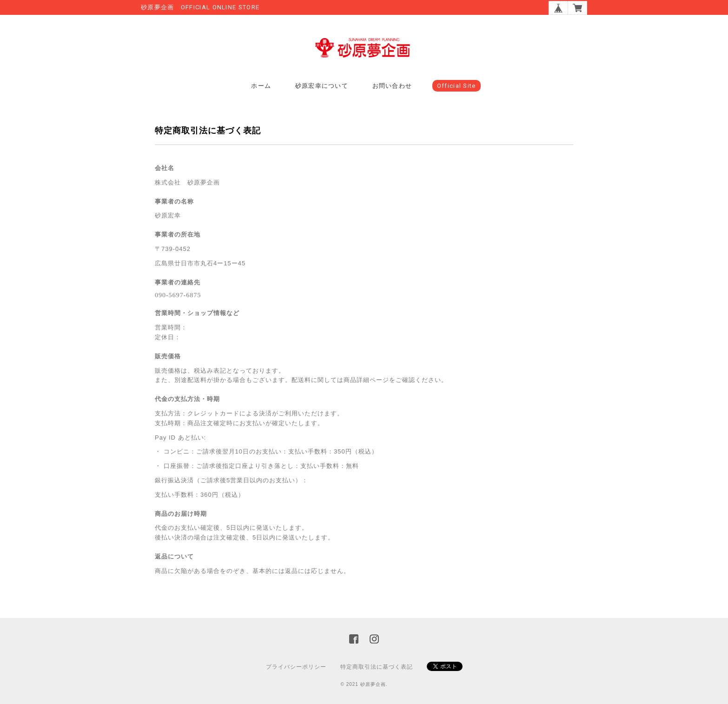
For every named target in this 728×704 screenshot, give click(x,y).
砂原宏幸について (322, 86)
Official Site (457, 86)
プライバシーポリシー (296, 667)
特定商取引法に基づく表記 (377, 667)
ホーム (261, 86)
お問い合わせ (392, 86)
